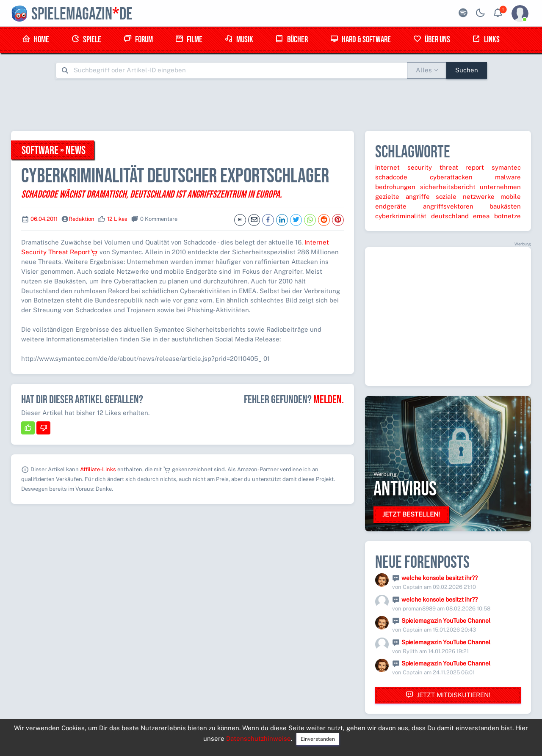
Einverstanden (318, 739)
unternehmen (500, 187)
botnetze (507, 216)
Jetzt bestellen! (411, 514)
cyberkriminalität (401, 216)
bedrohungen (395, 187)
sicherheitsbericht (448, 187)
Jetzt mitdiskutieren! (448, 695)
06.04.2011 (44, 219)
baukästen (505, 206)
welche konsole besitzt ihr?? (440, 578)
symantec (506, 167)
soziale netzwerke (465, 197)
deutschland (450, 216)
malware (508, 177)
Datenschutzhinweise (259, 738)
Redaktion (82, 219)
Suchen (467, 70)
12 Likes (117, 219)
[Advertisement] (271, 104)
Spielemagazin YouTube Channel (446, 621)
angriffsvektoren (448, 206)
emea (481, 216)
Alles (424, 70)
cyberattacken (451, 177)
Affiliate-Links (98, 469)
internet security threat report (430, 167)
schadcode (391, 177)
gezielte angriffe (402, 197)
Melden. (329, 400)
